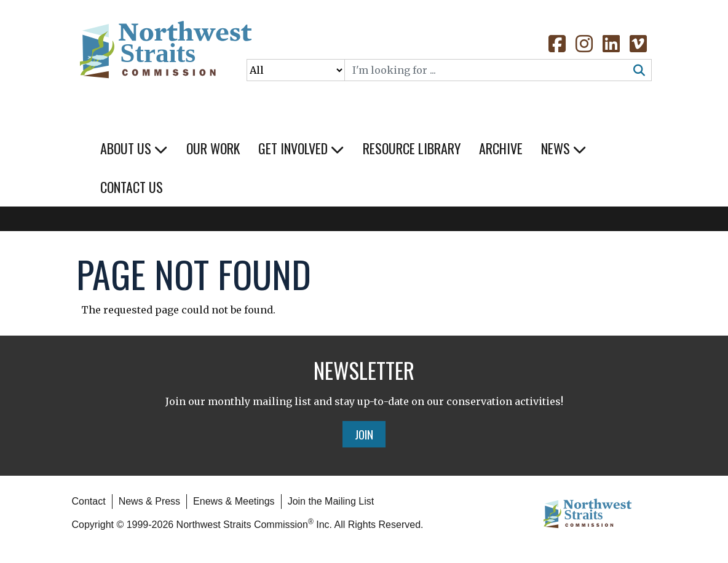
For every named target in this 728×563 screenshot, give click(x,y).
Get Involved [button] (301, 148)
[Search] (486, 70)
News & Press (149, 501)
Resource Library (412, 148)
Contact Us (132, 187)
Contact (89, 501)
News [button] (564, 148)
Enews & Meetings (234, 501)
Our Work (213, 148)
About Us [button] (134, 148)
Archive (501, 148)
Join (364, 434)
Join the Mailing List (331, 501)
